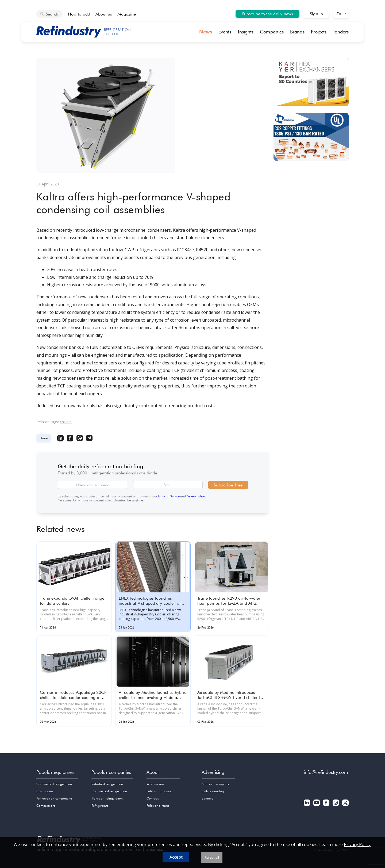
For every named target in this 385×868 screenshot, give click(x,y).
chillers (66, 422)
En (339, 14)
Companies (272, 32)
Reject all (212, 857)
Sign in (316, 14)
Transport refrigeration (107, 798)
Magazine (127, 14)
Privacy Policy (195, 496)
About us (104, 14)
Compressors (46, 806)
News (206, 32)
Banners (207, 798)
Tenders (341, 32)
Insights (246, 32)
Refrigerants (100, 806)
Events (225, 32)
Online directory (213, 791)
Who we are (155, 784)
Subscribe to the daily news (267, 14)
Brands (297, 32)
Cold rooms (45, 791)
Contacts (153, 798)
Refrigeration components (54, 798)
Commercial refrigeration (54, 784)
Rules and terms (158, 806)
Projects (319, 32)
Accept (176, 857)
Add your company (215, 784)
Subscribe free (228, 485)
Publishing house (159, 791)
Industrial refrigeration (107, 784)
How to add (79, 14)
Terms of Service (169, 496)
